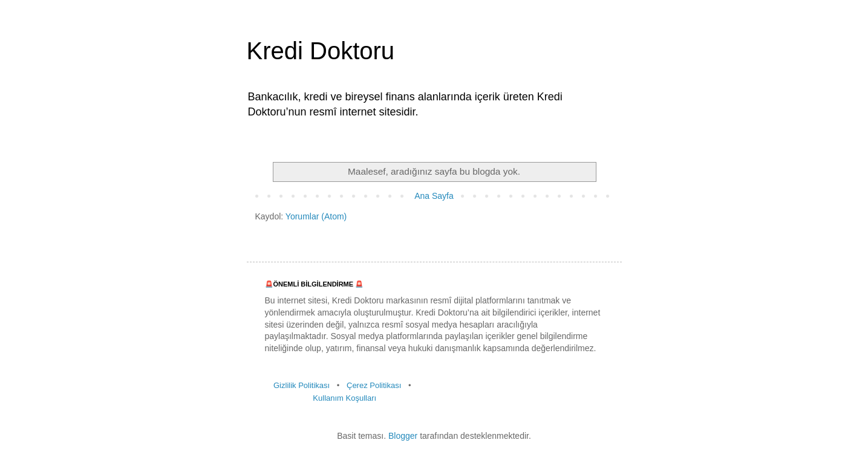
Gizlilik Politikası (302, 385)
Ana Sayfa (434, 196)
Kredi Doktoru (321, 51)
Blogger (403, 436)
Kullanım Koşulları (344, 398)
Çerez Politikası (374, 385)
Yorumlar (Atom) (316, 216)
